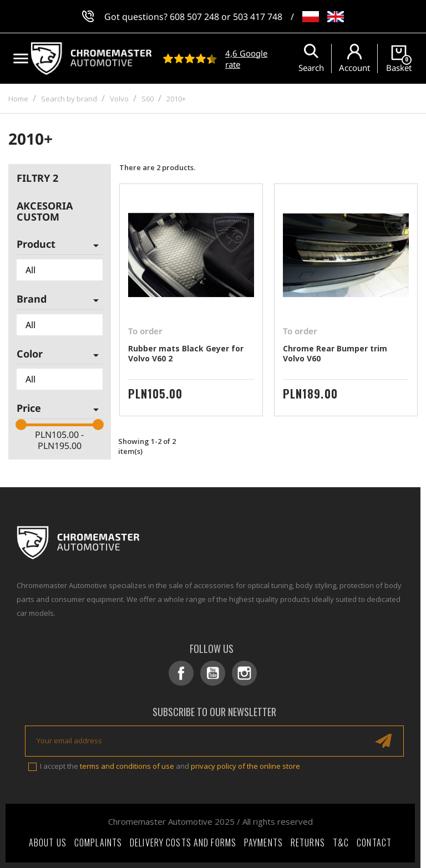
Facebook (181, 673)
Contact (374, 843)
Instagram (244, 673)
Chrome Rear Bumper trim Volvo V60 (335, 353)
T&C (341, 843)
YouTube (213, 673)
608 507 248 (194, 17)
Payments (263, 843)
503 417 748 (258, 17)
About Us (48, 843)
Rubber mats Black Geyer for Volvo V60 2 (186, 353)
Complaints (98, 843)
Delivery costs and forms (183, 843)
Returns (308, 843)
